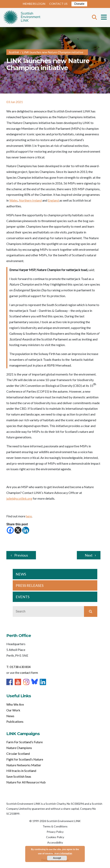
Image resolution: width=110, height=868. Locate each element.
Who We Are (15, 704)
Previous (21, 555)
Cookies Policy (55, 837)
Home (22, 18)
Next (89, 555)
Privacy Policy (55, 832)
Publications (15, 721)
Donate (79, 3)
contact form (29, 672)
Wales (14, 200)
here (29, 516)
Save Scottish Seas (19, 776)
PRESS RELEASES (30, 585)
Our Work (13, 710)
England (54, 200)
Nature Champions (19, 748)
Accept (57, 858)
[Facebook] (10, 530)
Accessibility (55, 842)
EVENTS (23, 597)
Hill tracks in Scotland (21, 771)
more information (63, 853)
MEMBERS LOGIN (34, 4)
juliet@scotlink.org (19, 498)
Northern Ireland (30, 200)
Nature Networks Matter (24, 765)
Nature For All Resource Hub (26, 782)
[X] (18, 530)
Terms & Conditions (55, 826)
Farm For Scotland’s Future (25, 742)
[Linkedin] (26, 530)
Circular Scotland (18, 753)
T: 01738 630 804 (18, 667)
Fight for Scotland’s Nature (25, 759)
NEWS (21, 574)
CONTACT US (58, 4)
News (10, 716)
